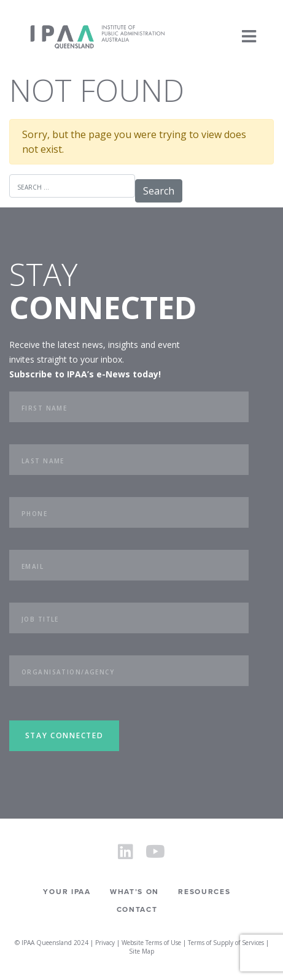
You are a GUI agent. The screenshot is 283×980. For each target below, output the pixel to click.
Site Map (141, 951)
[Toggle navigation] (249, 37)
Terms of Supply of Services (226, 943)
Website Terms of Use (151, 943)
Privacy (105, 943)
